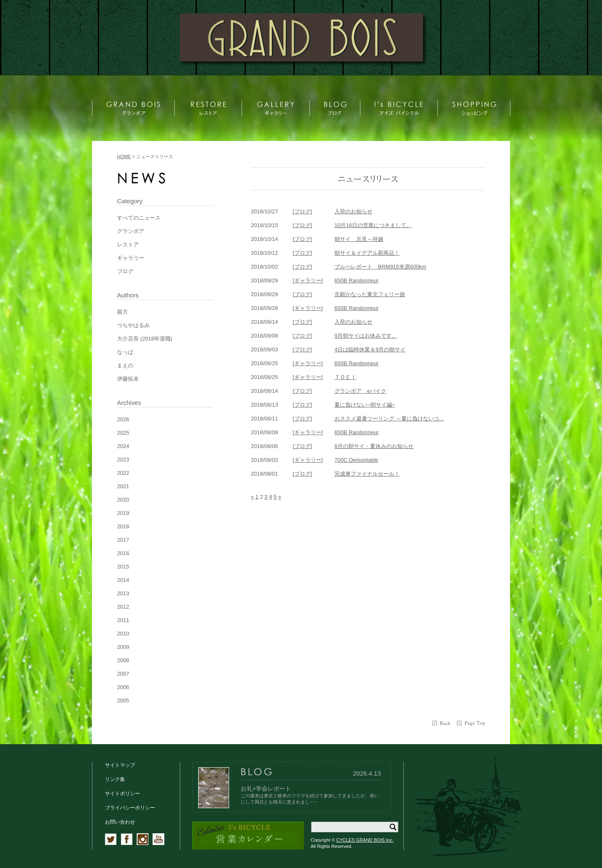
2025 (123, 433)
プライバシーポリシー (130, 808)
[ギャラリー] (308, 280)
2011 (123, 620)
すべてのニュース (139, 218)
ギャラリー (131, 258)
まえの (125, 365)
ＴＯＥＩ (345, 377)
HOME (124, 156)
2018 (123, 526)
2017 (123, 540)
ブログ (125, 271)
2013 (123, 593)
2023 (123, 460)
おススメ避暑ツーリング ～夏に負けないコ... (389, 419)
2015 (123, 567)
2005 (123, 700)
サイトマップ (120, 765)
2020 (123, 500)
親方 (122, 312)
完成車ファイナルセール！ (367, 474)
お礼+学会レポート (266, 789)
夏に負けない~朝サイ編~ (365, 405)
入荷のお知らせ (353, 211)
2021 (123, 486)
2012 (123, 607)
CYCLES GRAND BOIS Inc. (365, 840)
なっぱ (125, 352)
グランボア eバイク (360, 391)
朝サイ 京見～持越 (359, 239)
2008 (123, 660)
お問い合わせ (120, 822)
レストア (128, 245)
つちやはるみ (133, 325)
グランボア (131, 231)
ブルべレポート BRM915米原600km (380, 267)
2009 (123, 647)
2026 (123, 419)
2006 (123, 687)
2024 (123, 446)
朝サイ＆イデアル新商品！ (367, 253)
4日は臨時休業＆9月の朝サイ (370, 350)
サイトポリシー (122, 794)
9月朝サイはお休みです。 (366, 336)
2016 (123, 553)
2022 (123, 473)
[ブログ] (302, 211)
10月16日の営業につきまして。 (373, 225)
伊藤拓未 (128, 379)
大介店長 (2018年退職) (145, 339)
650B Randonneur (357, 280)
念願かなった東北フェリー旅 (370, 294)
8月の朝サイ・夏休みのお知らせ (374, 446)
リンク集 (115, 779)
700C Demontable (356, 460)
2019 (123, 513)
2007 (123, 674)
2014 (123, 580)
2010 (123, 634)
